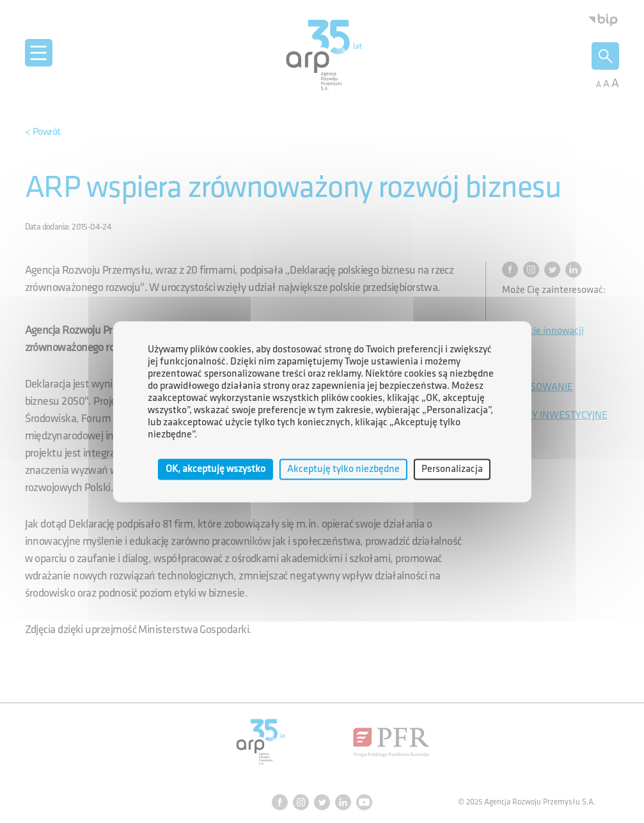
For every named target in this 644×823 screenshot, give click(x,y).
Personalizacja (452, 469)
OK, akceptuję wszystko (216, 469)
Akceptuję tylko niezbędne (343, 469)
